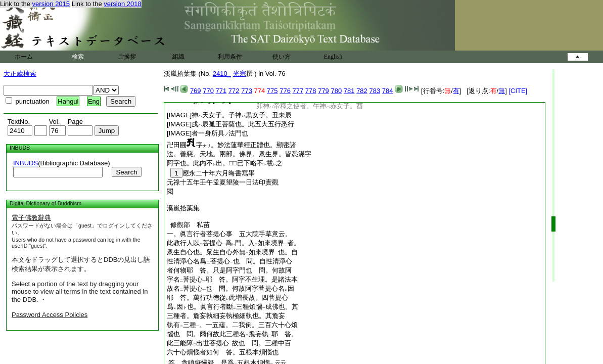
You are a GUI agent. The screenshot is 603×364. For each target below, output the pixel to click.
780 (336, 91)
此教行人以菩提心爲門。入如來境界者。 (234, 243)
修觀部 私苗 (188, 225)
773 (247, 91)
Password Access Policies (50, 315)
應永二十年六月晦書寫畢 (211, 173)
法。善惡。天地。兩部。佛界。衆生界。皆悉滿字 (239, 154)
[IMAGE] (229, 115)
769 (196, 91)
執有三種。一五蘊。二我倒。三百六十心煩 (232, 325)
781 (349, 91)
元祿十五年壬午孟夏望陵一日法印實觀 (223, 182)
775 (272, 91)
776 (285, 91)
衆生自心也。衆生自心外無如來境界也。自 (232, 252)
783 (375, 91)
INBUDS (26, 163)
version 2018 (122, 4)
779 (323, 91)
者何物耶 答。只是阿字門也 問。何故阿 (229, 270)
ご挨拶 (127, 57)
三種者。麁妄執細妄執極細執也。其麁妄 (226, 316)
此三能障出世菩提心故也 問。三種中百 (229, 343)
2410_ (222, 74)
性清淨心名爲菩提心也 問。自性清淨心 (229, 261)
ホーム (24, 57)
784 (388, 91)
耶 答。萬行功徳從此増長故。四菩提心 (227, 298)
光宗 (240, 74)
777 (298, 91)
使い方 (282, 57)
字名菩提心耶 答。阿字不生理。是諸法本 (232, 279)
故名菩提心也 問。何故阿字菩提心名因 (230, 288)
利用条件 (230, 57)
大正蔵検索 (20, 74)
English (333, 57)
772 (234, 91)
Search (126, 172)
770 (208, 91)
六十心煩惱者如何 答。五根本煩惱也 (223, 352)
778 (311, 91)
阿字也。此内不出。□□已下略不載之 (225, 163)
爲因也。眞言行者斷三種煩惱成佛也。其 (233, 307)
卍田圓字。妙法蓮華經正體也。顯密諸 (231, 145)
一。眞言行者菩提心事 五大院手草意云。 (229, 234)
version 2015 (51, 4)
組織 (178, 57)
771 (221, 91)
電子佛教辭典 (31, 218)
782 (362, 91)
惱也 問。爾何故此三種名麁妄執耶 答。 (232, 334)
